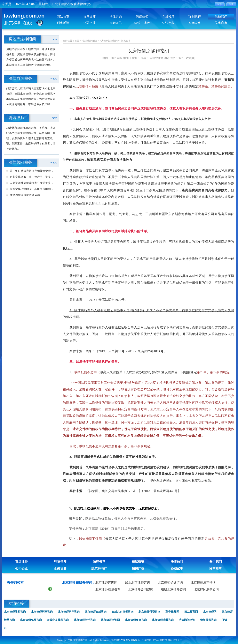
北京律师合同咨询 (141, 589)
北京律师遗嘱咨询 (108, 589)
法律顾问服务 (90, 41)
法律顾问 (221, 17)
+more (54, 39)
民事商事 (221, 23)
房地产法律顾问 (109, 41)
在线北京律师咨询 (173, 589)
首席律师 (89, 17)
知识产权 (168, 23)
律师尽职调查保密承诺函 (25, 195)
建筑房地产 (142, 23)
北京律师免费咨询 (31, 620)
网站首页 (63, 17)
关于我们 (216, 562)
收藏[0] (190, 58)
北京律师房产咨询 (203, 583)
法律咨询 (116, 17)
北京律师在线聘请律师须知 (74, 4)
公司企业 (89, 23)
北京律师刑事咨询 (206, 589)
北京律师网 (210, 612)
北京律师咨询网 (106, 583)
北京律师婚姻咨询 (170, 583)
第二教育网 (191, 612)
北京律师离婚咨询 (136, 620)
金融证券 (116, 23)
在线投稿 (168, 17)
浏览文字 (126, 41)
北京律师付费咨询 (149, 612)
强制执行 (195, 17)
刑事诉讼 (63, 23)
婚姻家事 (195, 23)
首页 (77, 41)
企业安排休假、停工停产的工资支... (31, 177)
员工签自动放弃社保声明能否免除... (31, 171)
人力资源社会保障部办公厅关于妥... (31, 183)
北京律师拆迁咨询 (85, 620)
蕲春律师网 (172, 612)
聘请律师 (142, 17)
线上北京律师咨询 (138, 583)
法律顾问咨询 (187, 620)
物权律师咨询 (208, 620)
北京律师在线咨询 (96, 612)
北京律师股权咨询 (15, 612)
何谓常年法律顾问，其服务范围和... (31, 189)
